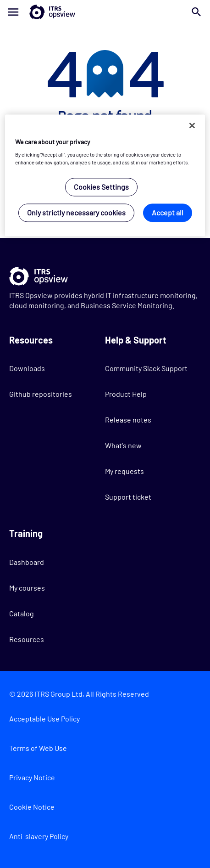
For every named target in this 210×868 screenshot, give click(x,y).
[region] (105, 175)
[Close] (192, 125)
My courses (27, 588)
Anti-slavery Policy (39, 836)
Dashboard (27, 562)
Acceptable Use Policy (44, 719)
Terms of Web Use (38, 748)
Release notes (128, 420)
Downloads (27, 368)
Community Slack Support (146, 368)
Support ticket (128, 497)
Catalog (22, 613)
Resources (27, 639)
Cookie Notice (32, 807)
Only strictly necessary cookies (76, 213)
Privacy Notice (32, 777)
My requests (124, 471)
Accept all (168, 213)
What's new (123, 445)
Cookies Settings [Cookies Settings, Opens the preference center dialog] (101, 187)
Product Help (126, 394)
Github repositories (41, 394)
